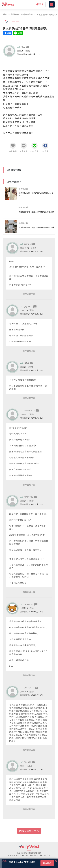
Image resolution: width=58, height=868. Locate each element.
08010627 (29, 688)
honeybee (29, 604)
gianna (27, 244)
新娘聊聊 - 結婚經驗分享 (22, 14)
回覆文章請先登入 (29, 831)
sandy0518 (29, 410)
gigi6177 (28, 306)
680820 (28, 762)
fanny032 (29, 497)
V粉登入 (40, 4)
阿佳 (23, 47)
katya (27, 363)
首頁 (5, 14)
